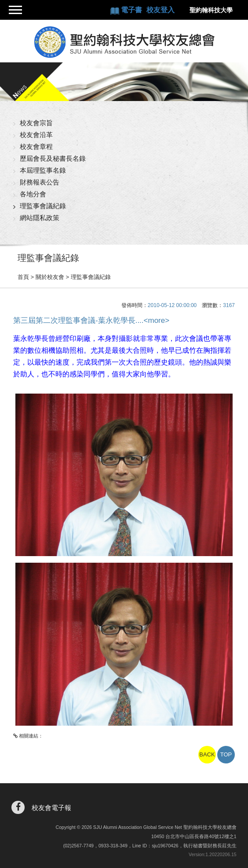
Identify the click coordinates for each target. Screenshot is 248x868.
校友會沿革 (36, 135)
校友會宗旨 (36, 123)
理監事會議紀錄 (43, 206)
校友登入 (160, 10)
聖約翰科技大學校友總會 (124, 42)
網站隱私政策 (40, 218)
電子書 (132, 10)
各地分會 (33, 194)
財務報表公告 (40, 182)
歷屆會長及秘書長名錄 (53, 158)
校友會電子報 (51, 808)
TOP (226, 754)
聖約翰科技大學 (211, 10)
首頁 (23, 277)
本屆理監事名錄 (43, 170)
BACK (207, 754)
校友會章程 (36, 146)
